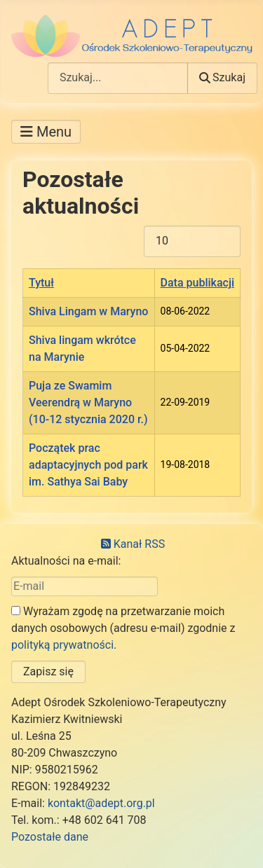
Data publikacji (197, 283)
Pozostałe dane (50, 837)
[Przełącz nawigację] (46, 132)
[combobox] (118, 78)
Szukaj (222, 77)
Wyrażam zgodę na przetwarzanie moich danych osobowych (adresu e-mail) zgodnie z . (123, 628)
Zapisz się (48, 671)
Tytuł (41, 283)
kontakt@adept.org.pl (101, 803)
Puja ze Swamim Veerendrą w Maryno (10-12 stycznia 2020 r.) (88, 402)
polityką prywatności (62, 645)
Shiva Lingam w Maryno (88, 311)
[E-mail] (85, 586)
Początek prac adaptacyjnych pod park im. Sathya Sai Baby (88, 465)
